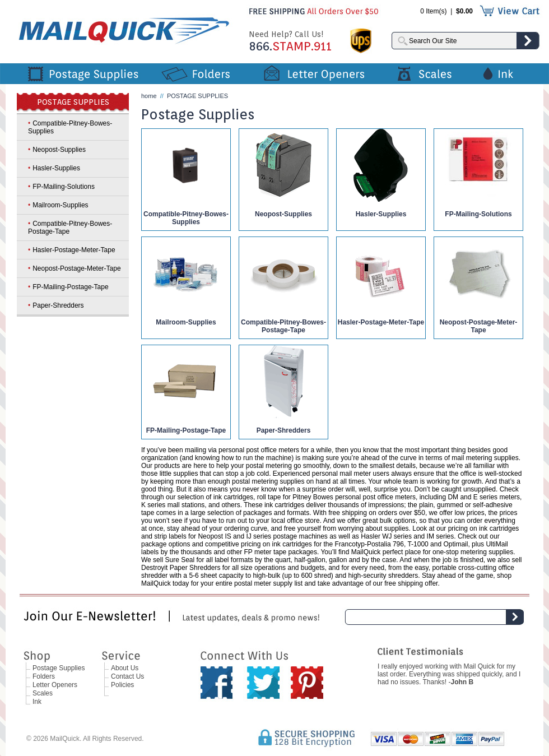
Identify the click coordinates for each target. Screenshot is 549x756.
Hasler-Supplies (381, 214)
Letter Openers (55, 685)
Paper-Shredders (284, 430)
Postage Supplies (59, 668)
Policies (122, 685)
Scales (43, 693)
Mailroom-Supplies (186, 322)
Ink (37, 702)
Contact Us (127, 676)
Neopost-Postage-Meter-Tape (479, 326)
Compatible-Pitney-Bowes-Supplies (186, 218)
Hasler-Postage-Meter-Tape (381, 322)
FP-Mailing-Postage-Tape (186, 430)
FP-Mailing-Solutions (478, 214)
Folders (44, 676)
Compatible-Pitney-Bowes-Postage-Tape (283, 326)
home (149, 96)
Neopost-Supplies (283, 214)
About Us (125, 668)
